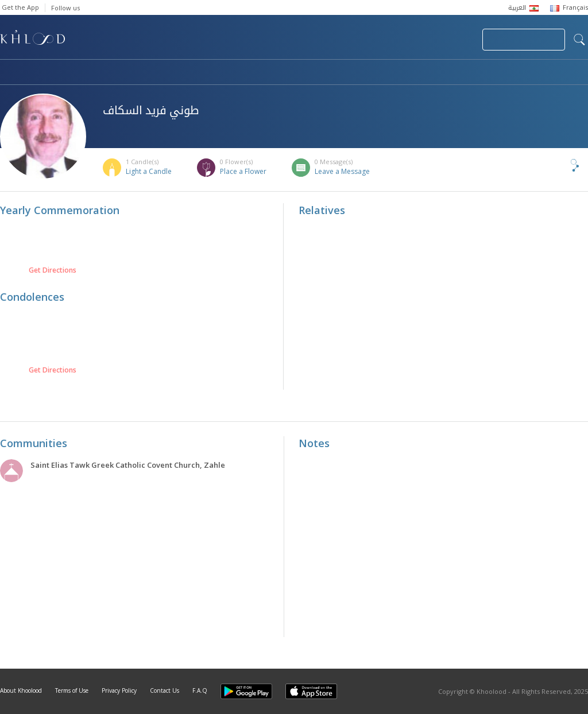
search (579, 40)
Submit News (396, 40)
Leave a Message (342, 171)
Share (556, 165)
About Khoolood (21, 690)
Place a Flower (243, 171)
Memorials (316, 73)
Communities (233, 73)
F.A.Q (200, 690)
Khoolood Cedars (554, 73)
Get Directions (53, 270)
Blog (475, 73)
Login (454, 40)
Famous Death (401, 73)
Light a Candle (149, 171)
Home (10, 73)
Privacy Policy (119, 690)
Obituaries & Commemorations (116, 73)
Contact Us (165, 690)
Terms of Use (72, 690)
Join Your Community (524, 40)
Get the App (20, 7)
